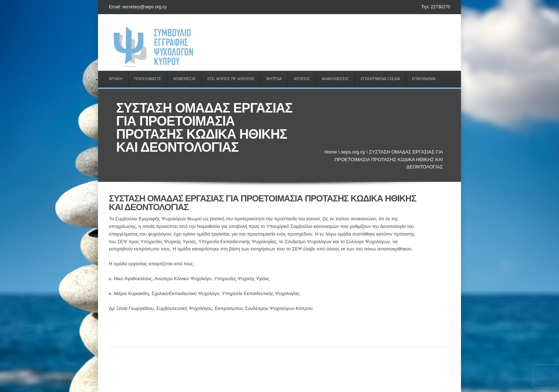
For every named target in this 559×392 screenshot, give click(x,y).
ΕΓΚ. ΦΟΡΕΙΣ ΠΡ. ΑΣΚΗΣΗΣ (231, 79)
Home (331, 152)
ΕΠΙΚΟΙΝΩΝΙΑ (424, 79)
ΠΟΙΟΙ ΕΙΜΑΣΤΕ (148, 79)
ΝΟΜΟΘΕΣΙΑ (184, 79)
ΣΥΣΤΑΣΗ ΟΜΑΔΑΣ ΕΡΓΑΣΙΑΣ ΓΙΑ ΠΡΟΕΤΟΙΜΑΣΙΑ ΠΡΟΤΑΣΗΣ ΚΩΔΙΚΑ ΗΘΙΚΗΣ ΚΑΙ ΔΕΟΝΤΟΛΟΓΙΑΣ (262, 203)
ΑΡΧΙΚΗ (116, 79)
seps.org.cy (353, 152)
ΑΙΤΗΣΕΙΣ (302, 79)
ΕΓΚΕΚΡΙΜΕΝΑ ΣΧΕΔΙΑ (380, 79)
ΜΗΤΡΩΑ (274, 79)
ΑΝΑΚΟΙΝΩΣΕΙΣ (335, 79)
